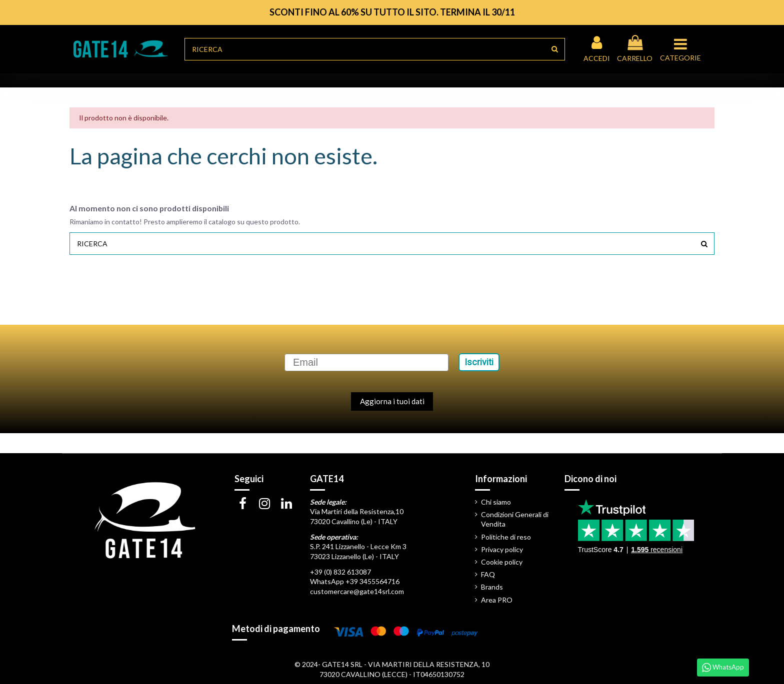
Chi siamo (496, 502)
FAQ (488, 574)
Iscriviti (479, 362)
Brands (492, 587)
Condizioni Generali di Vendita (515, 519)
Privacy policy (502, 549)
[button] (682, 49)
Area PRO (497, 600)
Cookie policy (502, 562)
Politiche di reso (506, 537)
